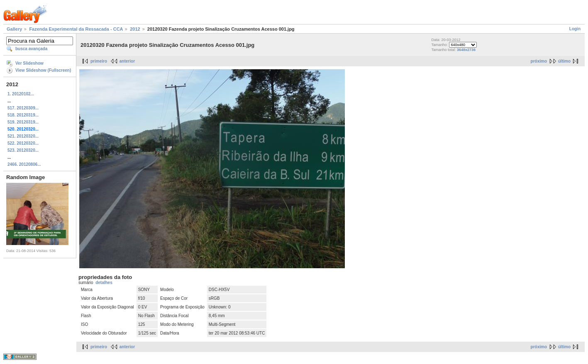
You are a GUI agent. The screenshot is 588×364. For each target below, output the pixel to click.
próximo (539, 61)
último (564, 61)
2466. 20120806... (24, 164)
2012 (135, 29)
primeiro (99, 61)
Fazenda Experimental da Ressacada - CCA (76, 29)
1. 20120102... (21, 94)
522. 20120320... (23, 143)
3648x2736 (466, 50)
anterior (127, 61)
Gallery (14, 29)
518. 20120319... (23, 115)
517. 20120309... (23, 108)
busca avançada (31, 49)
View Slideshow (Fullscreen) (43, 70)
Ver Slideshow (29, 63)
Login (575, 29)
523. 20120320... (23, 150)
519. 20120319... (23, 122)
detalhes (104, 283)
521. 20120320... (23, 136)
